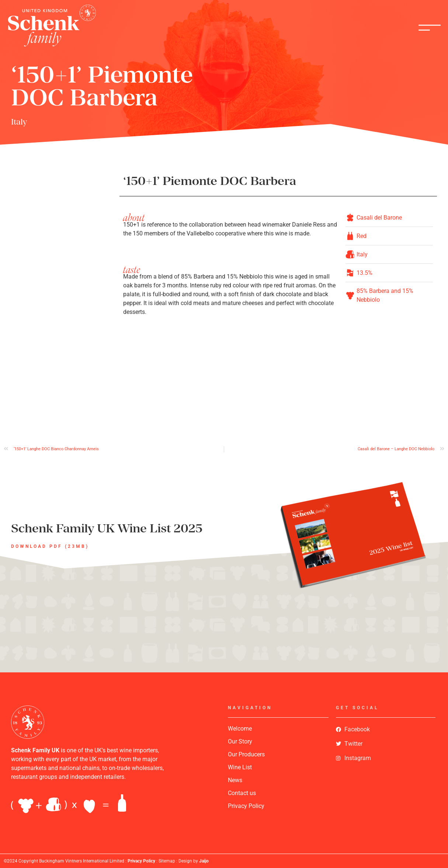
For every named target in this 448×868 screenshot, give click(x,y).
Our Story (240, 741)
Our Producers (246, 754)
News (235, 780)
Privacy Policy (246, 806)
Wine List (240, 767)
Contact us (242, 793)
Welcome (240, 729)
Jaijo (204, 861)
